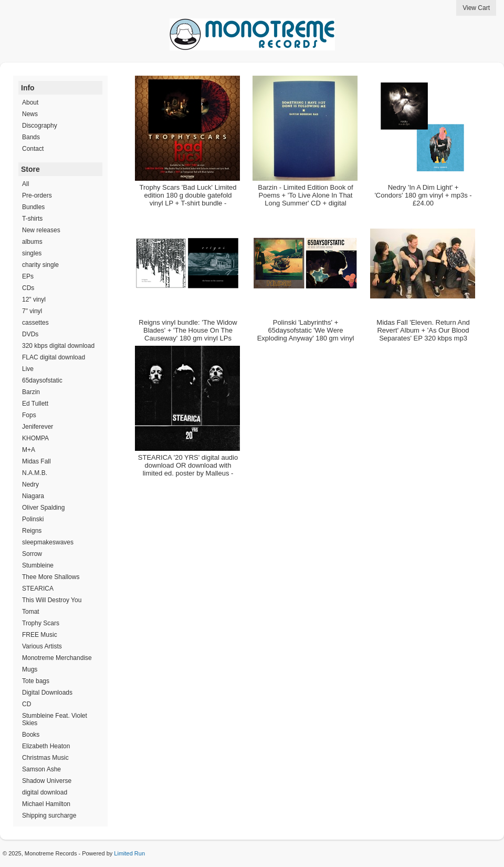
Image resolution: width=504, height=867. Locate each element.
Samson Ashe (41, 769)
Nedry (30, 484)
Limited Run (129, 853)
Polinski (33, 519)
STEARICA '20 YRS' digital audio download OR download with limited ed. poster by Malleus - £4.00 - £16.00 (188, 469)
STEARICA (38, 589)
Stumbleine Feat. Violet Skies (55, 719)
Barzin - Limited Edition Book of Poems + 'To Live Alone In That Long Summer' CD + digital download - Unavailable (305, 199)
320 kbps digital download (58, 346)
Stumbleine (38, 565)
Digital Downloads (47, 693)
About (30, 102)
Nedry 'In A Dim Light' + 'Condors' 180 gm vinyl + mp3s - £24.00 (423, 195)
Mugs (30, 669)
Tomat (31, 612)
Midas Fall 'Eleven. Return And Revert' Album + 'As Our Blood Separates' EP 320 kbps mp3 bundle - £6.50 (423, 334)
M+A (29, 450)
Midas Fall (36, 461)
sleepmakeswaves (48, 542)
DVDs (30, 334)
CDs (28, 288)
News (30, 114)
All (25, 184)
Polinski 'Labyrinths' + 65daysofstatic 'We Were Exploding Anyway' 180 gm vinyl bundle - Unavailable (306, 334)
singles (32, 253)
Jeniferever (38, 427)
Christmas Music (45, 758)
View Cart (476, 8)
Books (31, 735)
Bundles (33, 207)
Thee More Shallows (51, 577)
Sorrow (32, 554)
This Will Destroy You (52, 600)
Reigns (32, 531)
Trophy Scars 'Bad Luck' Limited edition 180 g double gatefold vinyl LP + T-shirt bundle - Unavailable (188, 199)
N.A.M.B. (35, 473)
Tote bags (36, 681)
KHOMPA (35, 438)
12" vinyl (34, 300)
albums (32, 242)
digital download (45, 792)
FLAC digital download (54, 357)
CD (27, 704)
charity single (40, 265)
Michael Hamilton (46, 804)
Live (28, 369)
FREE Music (40, 635)
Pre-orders (37, 195)
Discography (40, 126)
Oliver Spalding (43, 508)
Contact (33, 149)
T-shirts (32, 219)
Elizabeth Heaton (46, 746)
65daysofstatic (42, 380)
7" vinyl (32, 311)
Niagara (33, 496)
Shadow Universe (47, 781)
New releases (41, 230)
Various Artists (42, 646)
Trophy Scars (41, 623)
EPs (28, 276)
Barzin (31, 392)
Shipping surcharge (49, 816)
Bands (31, 137)
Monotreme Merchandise (57, 658)
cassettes (35, 323)
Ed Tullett (35, 404)
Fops (29, 415)
